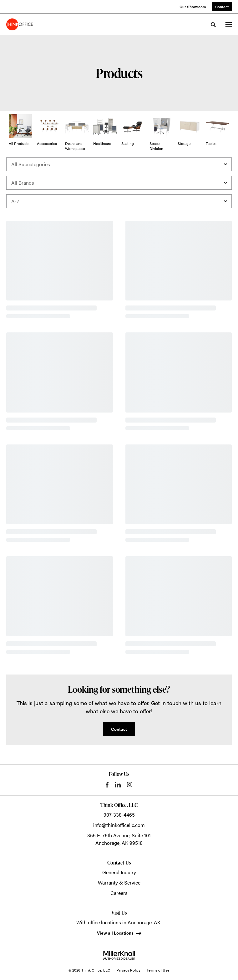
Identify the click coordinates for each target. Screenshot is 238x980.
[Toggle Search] (213, 25)
